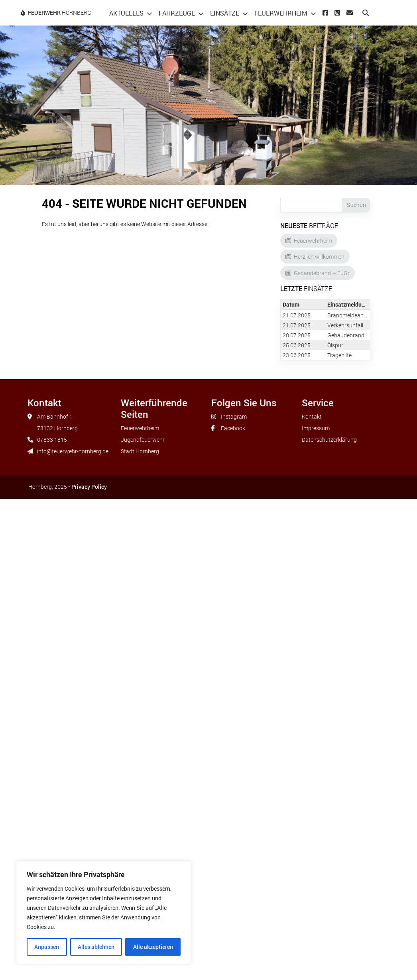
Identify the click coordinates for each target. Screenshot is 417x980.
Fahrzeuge (177, 13)
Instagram (234, 416)
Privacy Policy (89, 487)
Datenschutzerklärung (329, 440)
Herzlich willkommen (319, 257)
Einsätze (225, 13)
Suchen (356, 205)
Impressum (316, 428)
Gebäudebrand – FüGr (322, 273)
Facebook (233, 428)
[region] (104, 913)
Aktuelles (126, 13)
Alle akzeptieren (153, 947)
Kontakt (312, 416)
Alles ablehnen (96, 947)
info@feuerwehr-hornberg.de (73, 451)
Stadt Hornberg (140, 451)
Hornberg (60, 13)
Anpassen (47, 947)
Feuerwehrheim (281, 13)
